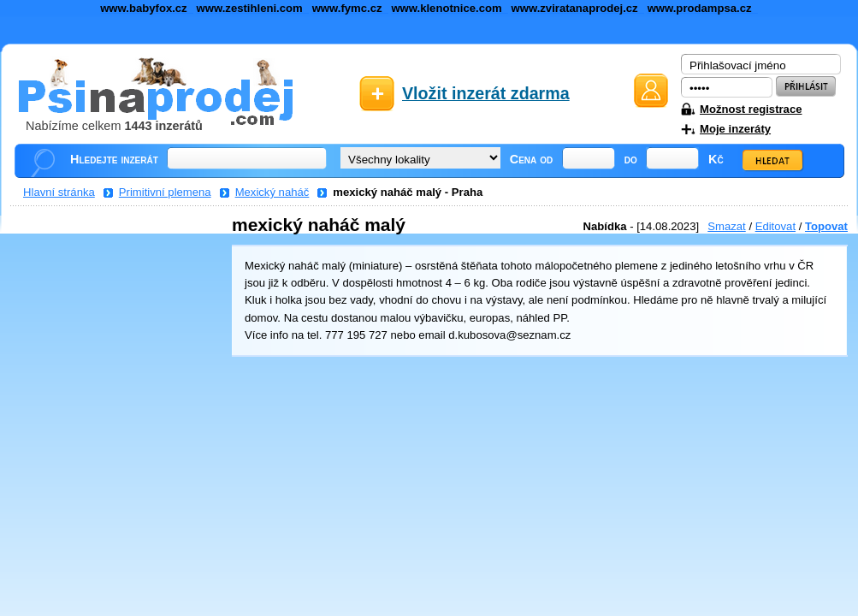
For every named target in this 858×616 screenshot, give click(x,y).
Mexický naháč (272, 192)
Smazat (726, 226)
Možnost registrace (751, 109)
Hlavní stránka (59, 192)
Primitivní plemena (165, 192)
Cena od (532, 159)
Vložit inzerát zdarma (486, 93)
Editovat (775, 226)
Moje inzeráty (735, 129)
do (631, 159)
